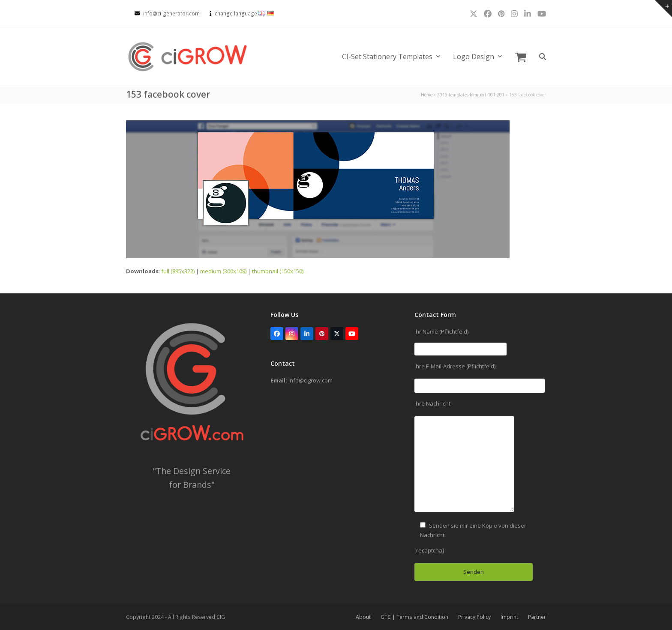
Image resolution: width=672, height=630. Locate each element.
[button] (521, 57)
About (363, 617)
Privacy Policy (474, 617)
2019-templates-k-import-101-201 (471, 95)
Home (427, 95)
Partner (537, 617)
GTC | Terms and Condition (414, 617)
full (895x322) (178, 271)
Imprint (509, 617)
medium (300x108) (223, 271)
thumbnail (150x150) (278, 271)
